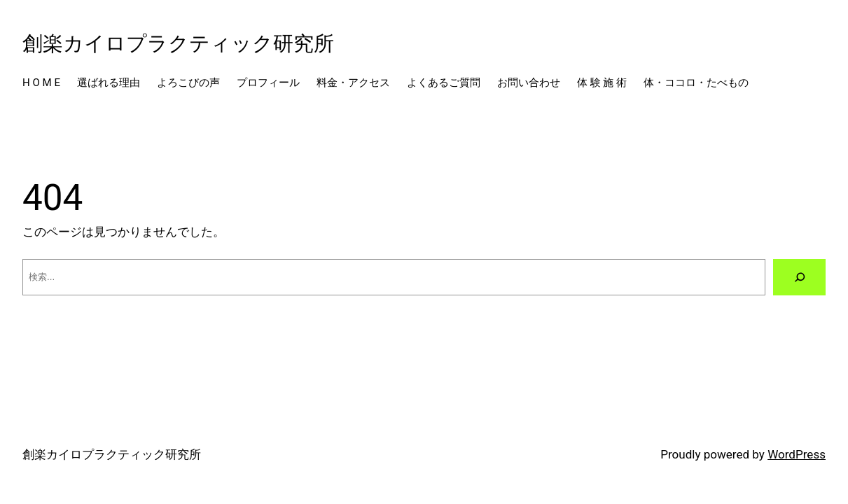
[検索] (799, 277)
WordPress (797, 454)
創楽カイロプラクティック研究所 (178, 43)
